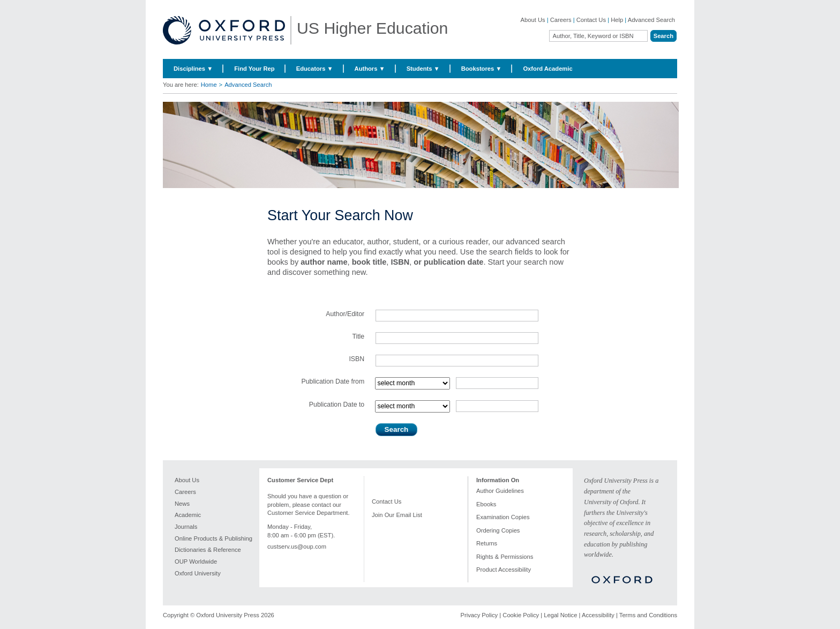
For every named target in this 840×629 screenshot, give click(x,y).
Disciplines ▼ (193, 69)
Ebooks (486, 504)
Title (358, 336)
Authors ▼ (370, 69)
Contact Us (591, 20)
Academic (188, 515)
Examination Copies (503, 517)
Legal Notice (560, 615)
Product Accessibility (504, 570)
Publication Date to (337, 405)
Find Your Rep (254, 69)
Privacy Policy (479, 615)
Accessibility (598, 615)
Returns (487, 543)
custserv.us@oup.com (297, 546)
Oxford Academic (547, 69)
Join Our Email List (397, 515)
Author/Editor (345, 314)
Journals (186, 527)
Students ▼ (423, 69)
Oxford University (198, 573)
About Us (533, 20)
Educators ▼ (315, 69)
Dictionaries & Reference (208, 550)
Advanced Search (651, 20)
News (182, 504)
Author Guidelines (500, 491)
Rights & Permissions (505, 557)
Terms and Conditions (648, 615)
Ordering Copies (498, 530)
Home (209, 85)
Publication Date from (333, 381)
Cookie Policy (521, 615)
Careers (561, 20)
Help (617, 20)
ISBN (357, 359)
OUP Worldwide (196, 561)
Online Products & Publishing (213, 538)
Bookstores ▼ (482, 69)
